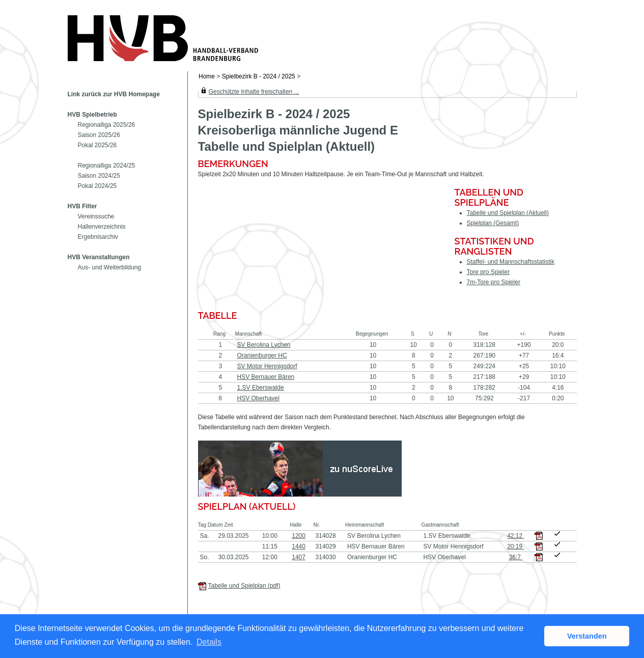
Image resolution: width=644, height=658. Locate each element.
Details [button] (209, 642)
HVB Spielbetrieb (92, 115)
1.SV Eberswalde (261, 388)
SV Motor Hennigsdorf (267, 366)
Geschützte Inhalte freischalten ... (254, 92)
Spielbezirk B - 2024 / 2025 (259, 76)
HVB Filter (82, 206)
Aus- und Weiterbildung (110, 267)
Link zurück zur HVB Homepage (114, 94)
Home (207, 76)
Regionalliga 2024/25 (107, 166)
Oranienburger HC (262, 355)
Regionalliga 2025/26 (107, 125)
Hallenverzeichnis (102, 227)
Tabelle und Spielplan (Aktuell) (508, 213)
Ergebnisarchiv (98, 237)
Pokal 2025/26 (97, 145)
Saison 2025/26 (99, 135)
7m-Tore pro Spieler (494, 282)
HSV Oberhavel (258, 398)
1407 (299, 557)
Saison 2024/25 (99, 176)
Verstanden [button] (587, 636)
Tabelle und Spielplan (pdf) (244, 586)
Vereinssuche (96, 216)
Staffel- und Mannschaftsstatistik (511, 262)
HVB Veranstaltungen (99, 257)
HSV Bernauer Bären (266, 377)
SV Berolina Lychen (264, 345)
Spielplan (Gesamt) (493, 223)
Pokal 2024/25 (97, 186)
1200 (299, 536)
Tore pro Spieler (488, 272)
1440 (299, 546)
